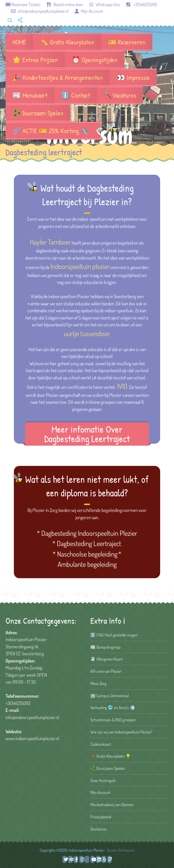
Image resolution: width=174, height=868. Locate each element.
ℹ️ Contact (76, 95)
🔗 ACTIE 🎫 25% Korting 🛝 (51, 131)
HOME (19, 42)
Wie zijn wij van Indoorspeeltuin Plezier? (121, 732)
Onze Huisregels (103, 780)
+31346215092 (139, 4)
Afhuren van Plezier (106, 671)
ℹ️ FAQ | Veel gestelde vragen (114, 635)
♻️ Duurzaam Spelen (38, 113)
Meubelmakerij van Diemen (112, 804)
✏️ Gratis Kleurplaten (67, 42)
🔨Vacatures (120, 95)
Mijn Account (86, 11)
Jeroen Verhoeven (120, 850)
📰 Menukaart (30, 95)
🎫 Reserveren (127, 42)
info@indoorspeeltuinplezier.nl (37, 11)
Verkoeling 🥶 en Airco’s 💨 (113, 707)
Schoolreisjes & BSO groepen (113, 720)
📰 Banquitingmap (105, 647)
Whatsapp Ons (102, 4)
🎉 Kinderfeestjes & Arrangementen (58, 77)
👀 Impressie (133, 77)
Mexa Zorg (98, 683)
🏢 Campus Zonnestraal (110, 696)
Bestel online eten (62, 4)
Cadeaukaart (101, 744)
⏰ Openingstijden (95, 60)
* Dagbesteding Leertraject (87, 543)
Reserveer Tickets (23, 4)
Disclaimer (99, 829)
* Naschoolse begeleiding (85, 554)
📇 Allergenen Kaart (107, 659)
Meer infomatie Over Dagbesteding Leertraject (87, 434)
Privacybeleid (101, 817)
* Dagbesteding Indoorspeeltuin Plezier (87, 533)
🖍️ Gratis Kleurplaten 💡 (111, 756)
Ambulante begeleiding (87, 564)
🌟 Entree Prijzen (35, 60)
